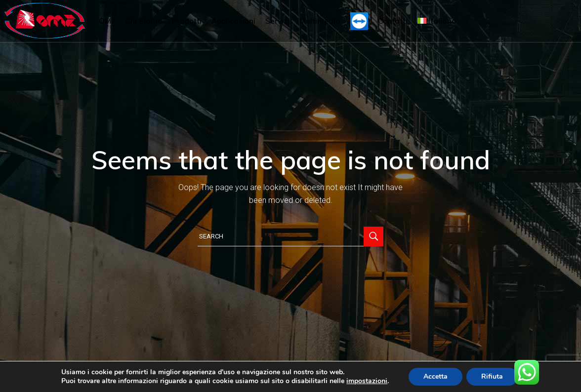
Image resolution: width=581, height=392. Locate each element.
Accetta (436, 376)
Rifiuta (492, 376)
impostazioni (367, 381)
